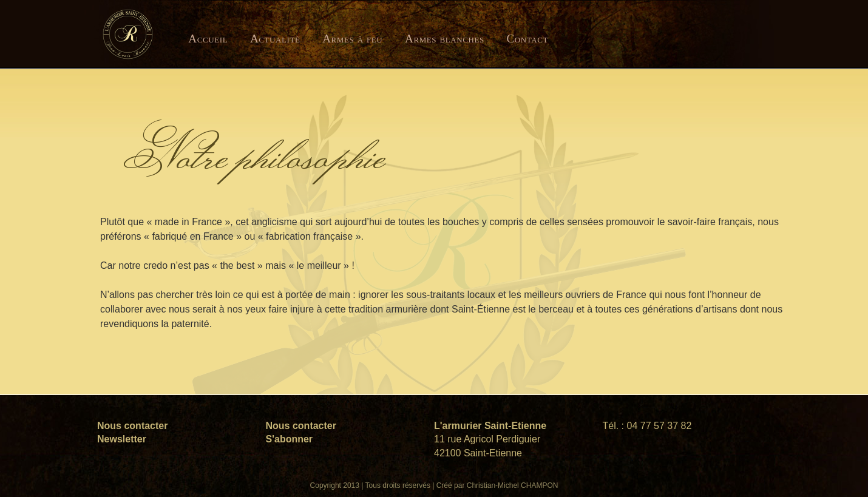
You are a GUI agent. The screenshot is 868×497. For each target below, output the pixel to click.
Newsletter (122, 439)
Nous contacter (132, 426)
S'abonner (290, 439)
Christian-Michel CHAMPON (513, 485)
